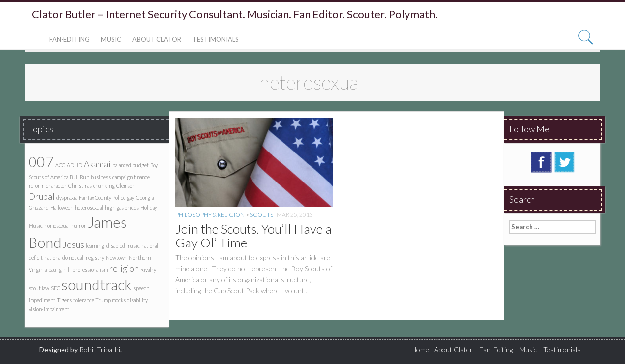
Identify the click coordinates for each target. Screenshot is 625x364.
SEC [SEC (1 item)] (55, 288)
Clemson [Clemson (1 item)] (126, 186)
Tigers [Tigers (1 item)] (64, 300)
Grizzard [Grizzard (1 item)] (39, 207)
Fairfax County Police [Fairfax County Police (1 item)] (102, 197)
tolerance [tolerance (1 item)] (84, 300)
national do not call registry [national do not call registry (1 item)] (74, 258)
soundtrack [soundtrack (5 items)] (97, 285)
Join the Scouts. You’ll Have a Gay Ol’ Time (253, 236)
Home (420, 349)
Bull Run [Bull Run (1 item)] (79, 177)
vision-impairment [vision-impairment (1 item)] (49, 309)
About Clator (157, 39)
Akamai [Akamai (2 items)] (97, 164)
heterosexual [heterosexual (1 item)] (89, 207)
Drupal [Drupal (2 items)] (42, 197)
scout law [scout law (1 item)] (39, 288)
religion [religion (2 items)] (124, 268)
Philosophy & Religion (210, 215)
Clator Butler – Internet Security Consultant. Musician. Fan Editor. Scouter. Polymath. (235, 14)
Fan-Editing (69, 39)
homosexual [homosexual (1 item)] (57, 226)
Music (111, 39)
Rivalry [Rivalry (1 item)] (148, 269)
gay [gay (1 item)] (131, 197)
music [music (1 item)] (133, 246)
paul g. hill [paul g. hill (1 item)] (60, 269)
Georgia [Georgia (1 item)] (145, 197)
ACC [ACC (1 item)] (60, 165)
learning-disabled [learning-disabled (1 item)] (105, 246)
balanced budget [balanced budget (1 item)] (130, 165)
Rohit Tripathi (100, 349)
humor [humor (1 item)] (79, 226)
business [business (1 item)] (101, 177)
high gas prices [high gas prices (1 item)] (122, 207)
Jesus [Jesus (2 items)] (74, 245)
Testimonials (216, 39)
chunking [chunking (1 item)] (104, 186)
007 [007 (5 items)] (41, 162)
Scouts (262, 215)
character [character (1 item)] (56, 186)
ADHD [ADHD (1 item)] (75, 165)
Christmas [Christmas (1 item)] (80, 186)
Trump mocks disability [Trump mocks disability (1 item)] (122, 300)
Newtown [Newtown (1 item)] (117, 258)
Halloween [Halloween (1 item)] (62, 207)
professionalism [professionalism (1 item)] (90, 269)
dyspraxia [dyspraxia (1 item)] (67, 197)
